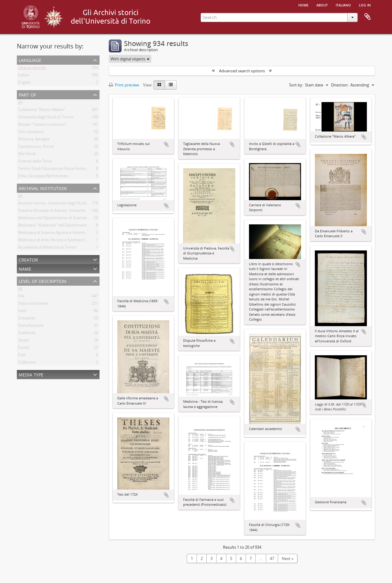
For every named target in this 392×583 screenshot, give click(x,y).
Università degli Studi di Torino (46, 118)
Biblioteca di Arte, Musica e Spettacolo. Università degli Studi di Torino (81, 241)
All (20, 103)
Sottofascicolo (31, 326)
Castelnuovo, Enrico (36, 147)
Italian (24, 76)
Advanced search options (242, 71)
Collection (27, 363)
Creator (28, 259)
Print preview (124, 85)
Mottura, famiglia (34, 140)
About (322, 5)
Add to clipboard (166, 144)
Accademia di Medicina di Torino (47, 248)
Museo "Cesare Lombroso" (42, 125)
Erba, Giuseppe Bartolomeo (43, 177)
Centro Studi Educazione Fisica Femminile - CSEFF (63, 170)
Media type (31, 374)
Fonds (24, 349)
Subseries (27, 319)
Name (25, 268)
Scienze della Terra (35, 162)
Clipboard (367, 17)
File (21, 297)
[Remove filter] (148, 59)
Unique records (32, 69)
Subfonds (27, 334)
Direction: (340, 85)
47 (272, 558)
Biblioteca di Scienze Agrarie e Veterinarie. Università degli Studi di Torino (84, 234)
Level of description (43, 281)
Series (23, 341)
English (24, 83)
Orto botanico (31, 133)
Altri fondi (27, 155)
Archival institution (43, 188)
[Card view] (159, 85)
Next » (288, 558)
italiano (343, 5)
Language (30, 60)
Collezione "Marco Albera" (41, 111)
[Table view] (171, 85)
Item (22, 312)
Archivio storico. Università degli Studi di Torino (61, 204)
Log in (365, 5)
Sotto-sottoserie (33, 304)
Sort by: (296, 85)
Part (22, 356)
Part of (27, 94)
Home (303, 5)
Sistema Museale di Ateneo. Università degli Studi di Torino (71, 211)
